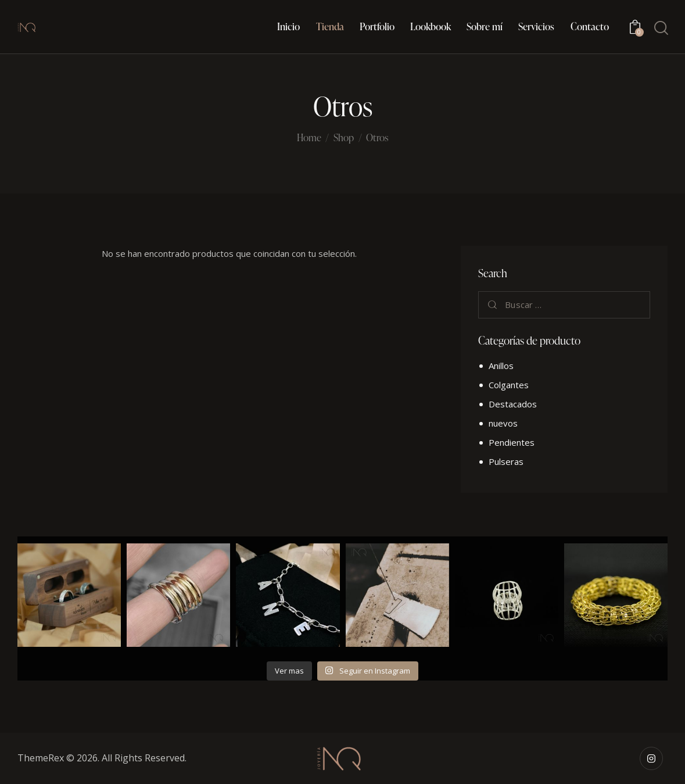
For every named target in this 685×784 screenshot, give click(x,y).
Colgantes (509, 385)
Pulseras (506, 461)
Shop (344, 137)
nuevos (503, 423)
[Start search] (660, 28)
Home (309, 138)
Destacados (513, 404)
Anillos (501, 366)
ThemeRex (41, 758)
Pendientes (512, 442)
